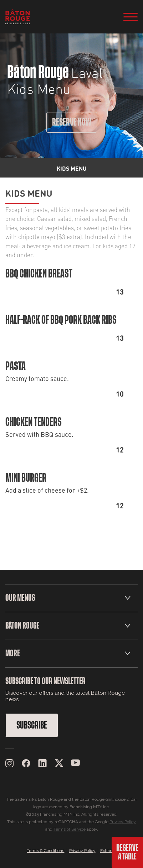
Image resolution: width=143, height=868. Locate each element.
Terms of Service (70, 829)
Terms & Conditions (45, 851)
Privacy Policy (123, 822)
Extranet (108, 851)
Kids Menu (29, 193)
